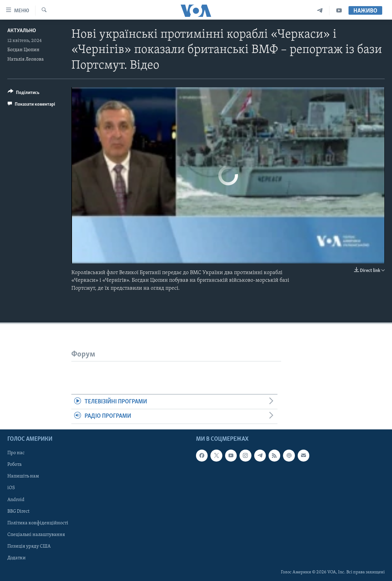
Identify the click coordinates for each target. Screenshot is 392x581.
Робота (15, 465)
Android (16, 500)
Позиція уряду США (29, 546)
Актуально (22, 31)
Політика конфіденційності (38, 523)
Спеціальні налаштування (36, 534)
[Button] (24, 94)
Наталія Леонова (26, 59)
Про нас (16, 453)
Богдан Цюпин (23, 50)
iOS (11, 488)
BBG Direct (18, 511)
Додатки (17, 558)
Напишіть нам (23, 476)
